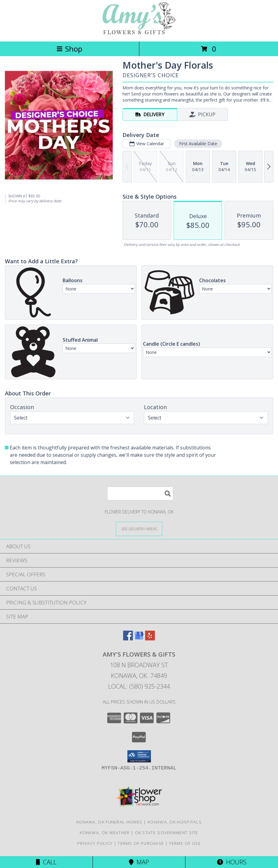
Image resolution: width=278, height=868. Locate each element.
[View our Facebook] (128, 638)
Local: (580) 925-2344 (139, 686)
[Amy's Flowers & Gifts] (139, 32)
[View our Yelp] (150, 638)
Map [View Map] (139, 862)
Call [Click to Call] (46, 862)
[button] (139, 756)
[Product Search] (140, 493)
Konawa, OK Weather (105, 833)
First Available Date (198, 144)
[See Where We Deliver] (139, 529)
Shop (69, 49)
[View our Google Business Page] (139, 638)
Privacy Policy (95, 843)
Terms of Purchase (141, 843)
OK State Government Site (167, 833)
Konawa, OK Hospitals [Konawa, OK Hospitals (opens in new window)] (175, 822)
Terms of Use (185, 843)
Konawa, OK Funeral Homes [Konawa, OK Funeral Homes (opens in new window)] (109, 822)
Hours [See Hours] (232, 862)
